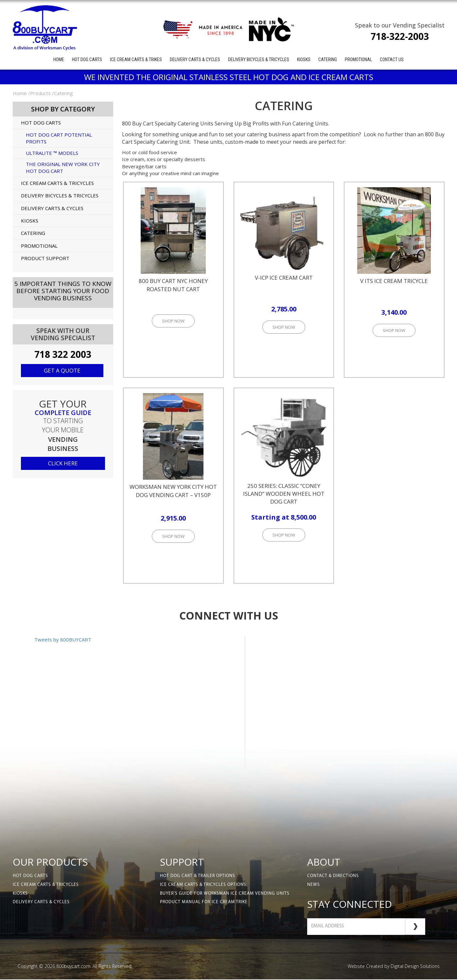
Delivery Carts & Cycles (195, 59)
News (314, 885)
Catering (328, 59)
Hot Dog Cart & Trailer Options (199, 876)
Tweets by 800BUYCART (63, 639)
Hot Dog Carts (87, 59)
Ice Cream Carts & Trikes (136, 59)
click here (63, 463)
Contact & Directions (334, 876)
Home (59, 59)
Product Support (45, 258)
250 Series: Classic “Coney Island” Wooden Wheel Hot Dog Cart (284, 494)
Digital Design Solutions (415, 967)
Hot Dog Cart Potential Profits (59, 138)
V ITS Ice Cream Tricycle (394, 281)
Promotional (358, 59)
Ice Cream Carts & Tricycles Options (204, 885)
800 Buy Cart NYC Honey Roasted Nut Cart (173, 285)
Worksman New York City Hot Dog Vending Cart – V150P (173, 491)
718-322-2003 (400, 36)
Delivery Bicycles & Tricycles (259, 59)
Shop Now (173, 321)
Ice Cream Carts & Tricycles (57, 183)
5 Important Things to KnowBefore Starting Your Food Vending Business (63, 291)
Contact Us (392, 59)
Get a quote (62, 370)
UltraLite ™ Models (52, 153)
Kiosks (304, 59)
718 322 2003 (63, 354)
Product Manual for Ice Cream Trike (206, 904)
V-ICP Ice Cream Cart (284, 278)
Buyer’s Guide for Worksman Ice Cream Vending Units (226, 895)
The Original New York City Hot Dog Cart (63, 167)
